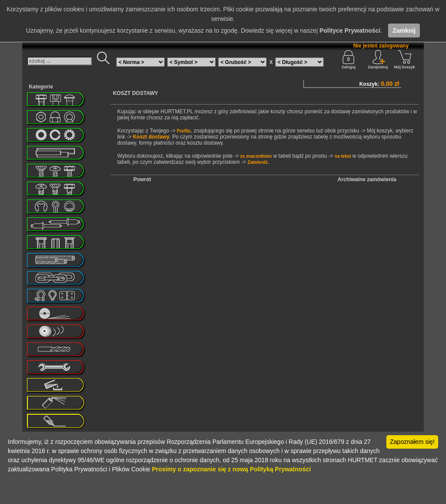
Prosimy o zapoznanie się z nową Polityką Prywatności (231, 469)
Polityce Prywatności (350, 30)
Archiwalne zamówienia (367, 179)
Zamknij (404, 30)
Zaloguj (348, 60)
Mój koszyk (405, 60)
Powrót (142, 179)
